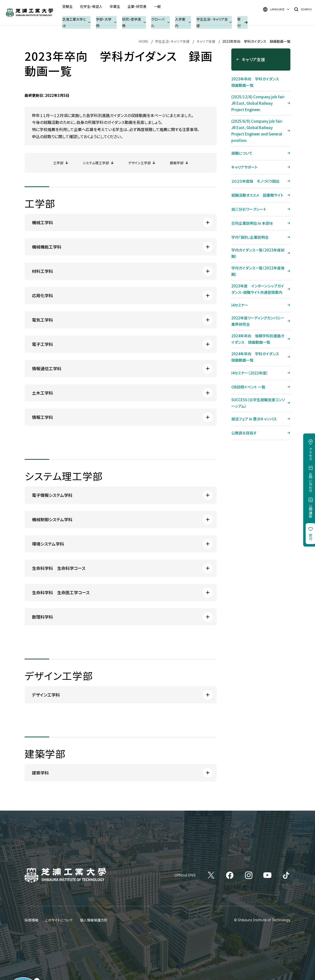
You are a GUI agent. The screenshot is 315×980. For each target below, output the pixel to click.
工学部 (56, 162)
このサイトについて (59, 920)
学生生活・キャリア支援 (173, 41)
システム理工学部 (95, 162)
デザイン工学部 (140, 162)
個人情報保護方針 (94, 920)
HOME (144, 41)
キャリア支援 (206, 41)
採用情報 (31, 920)
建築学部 (179, 162)
